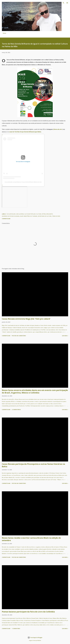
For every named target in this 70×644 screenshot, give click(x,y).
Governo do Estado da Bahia (11, 216)
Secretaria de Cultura (45, 216)
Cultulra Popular (30, 214)
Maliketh (39, 641)
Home (4, 33)
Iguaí (21, 216)
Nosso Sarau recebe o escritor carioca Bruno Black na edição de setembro (31, 539)
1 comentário (16, 629)
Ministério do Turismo (30, 216)
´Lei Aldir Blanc (11, 214)
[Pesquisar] (63, 3)
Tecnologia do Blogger (35, 637)
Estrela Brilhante (47, 214)
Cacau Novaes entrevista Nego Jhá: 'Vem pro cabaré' (26, 319)
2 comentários (16, 410)
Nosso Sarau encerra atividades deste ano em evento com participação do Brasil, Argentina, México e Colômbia (35, 391)
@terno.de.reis (57, 129)
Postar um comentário (19, 336)
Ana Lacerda (20, 214)
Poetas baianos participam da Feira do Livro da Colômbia (28, 612)
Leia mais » (65, 336)
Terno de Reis (56, 216)
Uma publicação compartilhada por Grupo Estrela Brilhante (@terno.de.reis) (23, 182)
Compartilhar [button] (6, 219)
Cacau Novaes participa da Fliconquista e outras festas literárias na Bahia (33, 465)
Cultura (39, 214)
